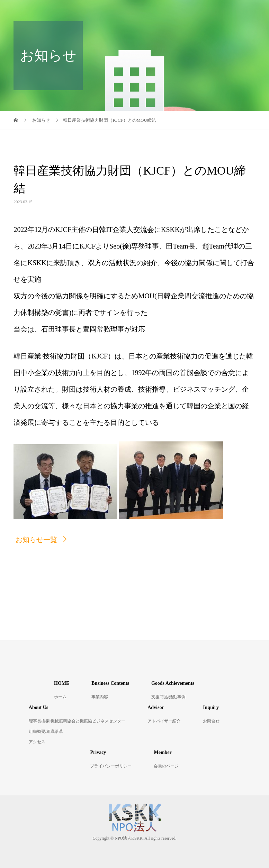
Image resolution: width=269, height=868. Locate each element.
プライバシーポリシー (111, 766)
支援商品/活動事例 (168, 697)
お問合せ (211, 721)
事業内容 (100, 697)
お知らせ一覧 (36, 540)
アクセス (37, 742)
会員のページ (166, 766)
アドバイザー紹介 (164, 721)
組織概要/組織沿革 (46, 731)
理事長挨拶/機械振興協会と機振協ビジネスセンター (77, 721)
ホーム (60, 697)
